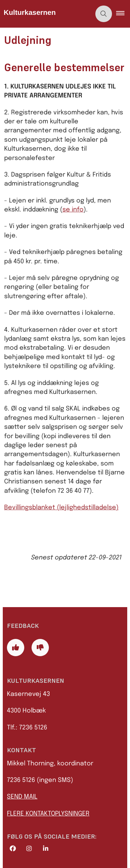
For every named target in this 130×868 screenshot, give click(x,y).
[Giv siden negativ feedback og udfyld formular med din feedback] (40, 648)
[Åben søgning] (104, 14)
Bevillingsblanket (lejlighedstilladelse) (61, 508)
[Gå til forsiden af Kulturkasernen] (46, 14)
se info (73, 210)
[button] (123, 14)
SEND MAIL (22, 797)
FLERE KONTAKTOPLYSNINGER (48, 814)
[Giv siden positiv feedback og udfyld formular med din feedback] (16, 648)
